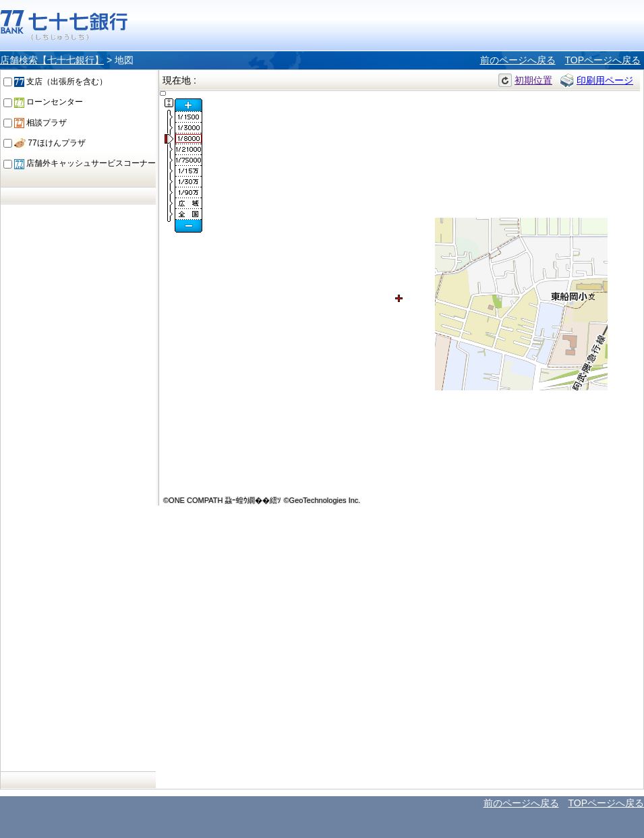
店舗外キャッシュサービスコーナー (85, 163)
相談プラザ (40, 123)
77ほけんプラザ (50, 143)
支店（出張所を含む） (61, 82)
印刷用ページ (605, 80)
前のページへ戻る (518, 60)
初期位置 (533, 80)
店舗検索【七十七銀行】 (52, 60)
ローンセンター (49, 102)
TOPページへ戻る (603, 60)
